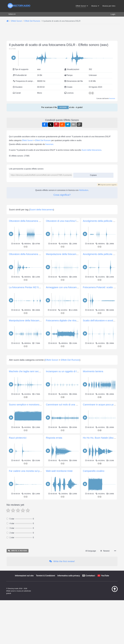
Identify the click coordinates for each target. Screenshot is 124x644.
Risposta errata (54, 471)
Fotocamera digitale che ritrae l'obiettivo (67, 320)
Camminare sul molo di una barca (64, 438)
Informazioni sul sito (24, 609)
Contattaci (90, 609)
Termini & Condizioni (45, 609)
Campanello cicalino (94, 505)
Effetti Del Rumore (43, 140)
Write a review (18, 584)
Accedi (63, 107)
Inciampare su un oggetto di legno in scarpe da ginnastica (76, 405)
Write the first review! (62, 595)
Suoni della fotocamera (92, 150)
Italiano (11, 14)
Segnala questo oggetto (107, 185)
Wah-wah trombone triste (59, 505)
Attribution (84, 190)
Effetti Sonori (27, 140)
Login (113, 14)
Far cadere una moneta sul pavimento (29, 505)
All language (91, 585)
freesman (112, 98)
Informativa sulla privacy (69, 609)
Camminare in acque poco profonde (102, 438)
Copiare (92, 174)
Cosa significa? (62, 195)
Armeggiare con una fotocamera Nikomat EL (70, 287)
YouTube (105, 609)
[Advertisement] (62, 367)
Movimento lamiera (93, 405)
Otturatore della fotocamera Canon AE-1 (30, 254)
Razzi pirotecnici (18, 471)
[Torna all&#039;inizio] (111, 625)
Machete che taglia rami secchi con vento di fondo (36, 405)
